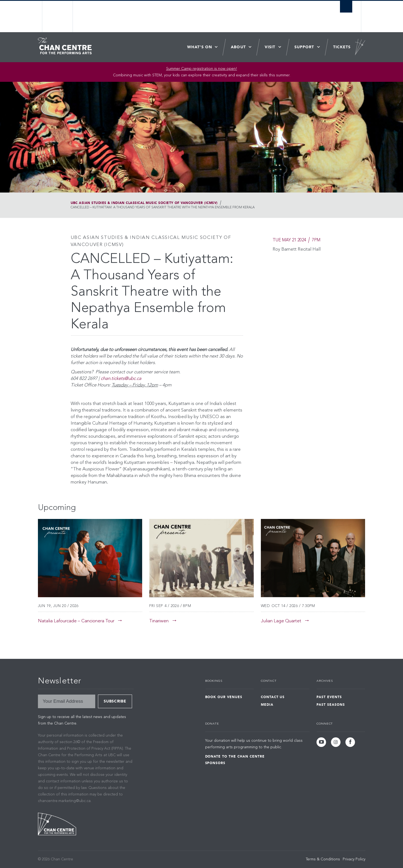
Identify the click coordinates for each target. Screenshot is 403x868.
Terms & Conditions (323, 859)
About (238, 47)
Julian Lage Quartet (281, 621)
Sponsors (215, 763)
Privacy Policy (354, 859)
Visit (270, 47)
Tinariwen (159, 621)
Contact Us (273, 697)
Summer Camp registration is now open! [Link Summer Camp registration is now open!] (202, 69)
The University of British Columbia (58, 16)
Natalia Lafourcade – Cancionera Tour (76, 621)
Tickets (342, 47)
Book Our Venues (224, 697)
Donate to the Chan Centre (235, 756)
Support (304, 47)
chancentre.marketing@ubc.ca (64, 801)
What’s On (200, 47)
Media (267, 705)
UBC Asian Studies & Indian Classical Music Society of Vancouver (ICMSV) (144, 203)
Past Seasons (331, 705)
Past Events (329, 697)
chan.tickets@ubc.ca (121, 379)
